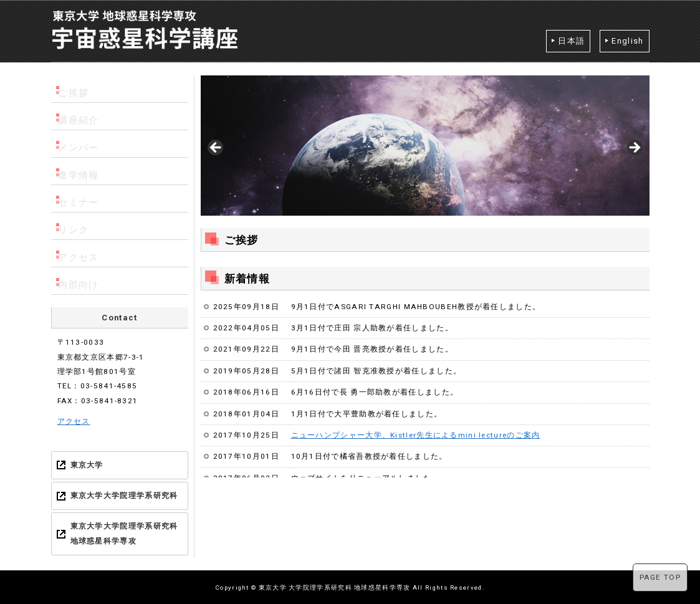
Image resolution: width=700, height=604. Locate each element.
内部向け (83, 281)
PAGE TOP (660, 577)
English (627, 41)
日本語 (571, 41)
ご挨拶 (78, 89)
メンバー (83, 144)
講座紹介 (83, 116)
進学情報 (83, 171)
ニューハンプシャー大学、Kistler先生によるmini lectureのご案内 (416, 435)
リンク (78, 226)
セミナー (83, 199)
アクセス (83, 253)
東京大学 (87, 465)
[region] (425, 152)
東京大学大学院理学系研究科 (124, 496)
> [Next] (634, 148)
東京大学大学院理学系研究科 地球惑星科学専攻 (124, 533)
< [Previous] (216, 148)
